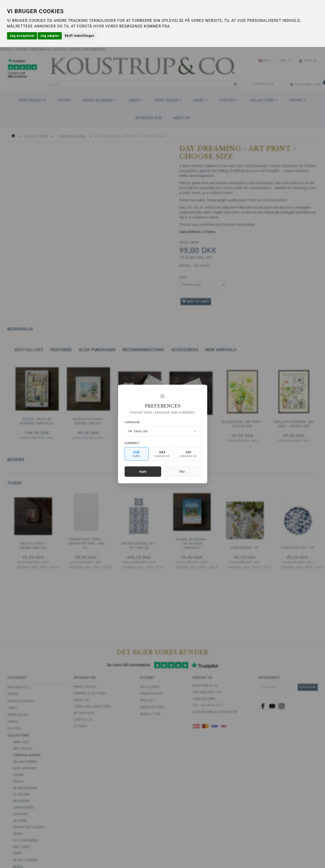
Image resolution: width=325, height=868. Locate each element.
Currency (132, 443)
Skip (182, 471)
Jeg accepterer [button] (22, 36)
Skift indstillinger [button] (79, 36)
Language (132, 422)
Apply (143, 471)
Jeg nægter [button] (50, 36)
